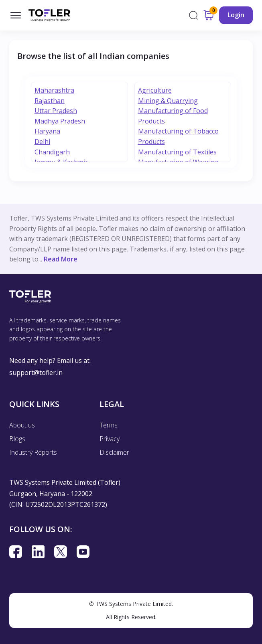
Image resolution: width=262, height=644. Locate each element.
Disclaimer (114, 452)
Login (236, 15)
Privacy (110, 439)
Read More (61, 259)
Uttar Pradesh (56, 111)
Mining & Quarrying (168, 101)
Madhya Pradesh (60, 121)
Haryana (47, 131)
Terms (109, 425)
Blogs (17, 439)
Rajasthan (50, 101)
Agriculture (155, 90)
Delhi (42, 142)
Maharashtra (54, 90)
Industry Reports (33, 452)
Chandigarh (52, 152)
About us (22, 425)
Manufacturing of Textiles (177, 152)
